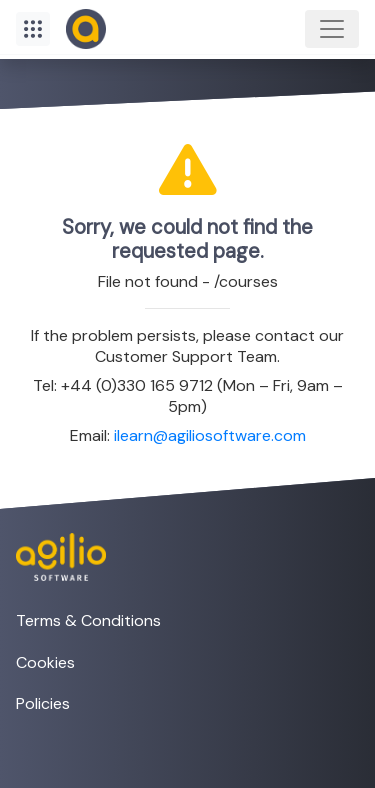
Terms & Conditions (88, 620)
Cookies (45, 662)
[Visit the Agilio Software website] (53, 557)
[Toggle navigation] (332, 29)
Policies (43, 703)
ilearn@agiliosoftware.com (210, 435)
